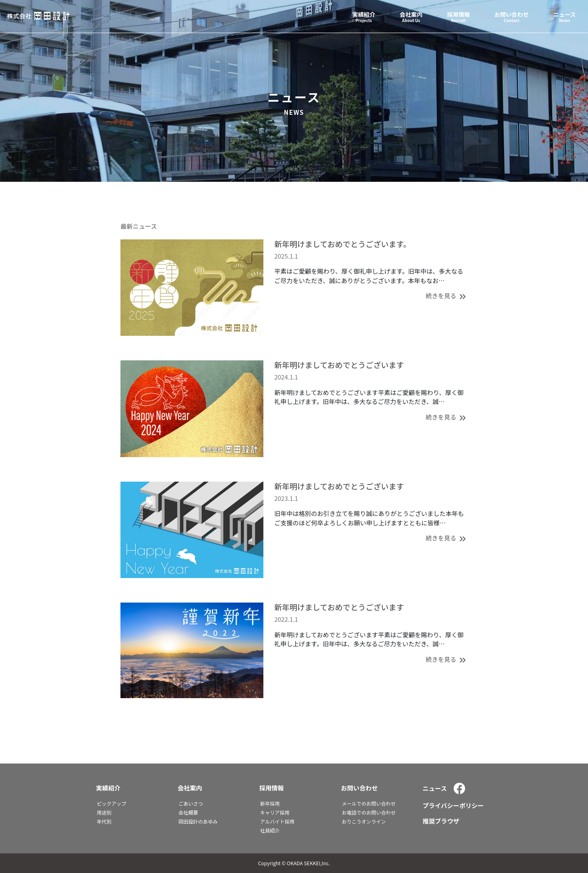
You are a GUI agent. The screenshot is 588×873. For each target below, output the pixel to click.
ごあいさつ (191, 803)
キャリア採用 (275, 812)
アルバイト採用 (277, 821)
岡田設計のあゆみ (198, 821)
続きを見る (447, 296)
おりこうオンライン (364, 821)
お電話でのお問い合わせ (369, 812)
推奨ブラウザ (441, 821)
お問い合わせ (359, 788)
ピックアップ (111, 803)
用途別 (104, 812)
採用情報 (272, 788)
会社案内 (190, 788)
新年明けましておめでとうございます (339, 365)
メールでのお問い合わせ (369, 803)
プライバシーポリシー (453, 805)
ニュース (435, 788)
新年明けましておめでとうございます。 (343, 244)
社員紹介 (270, 830)
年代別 (104, 821)
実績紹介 (108, 788)
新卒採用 (270, 803)
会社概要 (188, 812)
